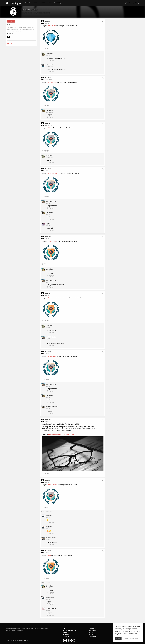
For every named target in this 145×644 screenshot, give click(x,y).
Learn (43, 3)
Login (128, 3)
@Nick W (50, 128)
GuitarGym (66, 636)
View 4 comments (47, 582)
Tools (49, 3)
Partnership (92, 634)
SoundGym (66, 634)
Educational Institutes (69, 630)
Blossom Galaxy (51, 608)
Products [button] (28, 3)
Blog (64, 628)
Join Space (11, 21)
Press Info (66, 632)
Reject (126, 638)
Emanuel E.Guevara (52, 407)
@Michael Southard (53, 298)
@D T (49, 555)
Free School (93, 628)
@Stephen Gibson (53, 173)
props (46, 48)
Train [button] (37, 3)
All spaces (11, 43)
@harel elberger (52, 82)
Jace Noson (49, 65)
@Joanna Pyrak (52, 356)
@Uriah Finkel (52, 241)
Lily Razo (49, 224)
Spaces (91, 632)
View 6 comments (47, 512)
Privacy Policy (134, 638)
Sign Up (136, 3)
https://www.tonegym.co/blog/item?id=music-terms (64, 434)
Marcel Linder (50, 597)
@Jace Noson (52, 26)
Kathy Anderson (51, 201)
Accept (118, 638)
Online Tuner (93, 636)
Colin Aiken (49, 54)
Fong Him (49, 515)
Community (57, 3)
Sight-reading (93, 630)
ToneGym (13, 3)
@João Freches (52, 485)
